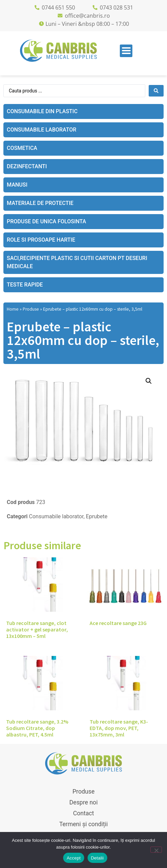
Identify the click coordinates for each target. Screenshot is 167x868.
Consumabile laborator (42, 130)
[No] (156, 850)
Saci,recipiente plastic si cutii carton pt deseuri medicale (77, 262)
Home (13, 309)
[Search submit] (156, 91)
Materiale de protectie (40, 203)
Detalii (97, 858)
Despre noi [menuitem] (83, 802)
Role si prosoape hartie (41, 240)
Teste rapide (25, 285)
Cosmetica (22, 148)
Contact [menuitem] (83, 813)
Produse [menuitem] (84, 792)
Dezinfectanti (27, 166)
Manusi (17, 185)
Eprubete (97, 516)
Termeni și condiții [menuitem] (83, 824)
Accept (73, 858)
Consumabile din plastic (42, 111)
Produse (31, 309)
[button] (149, 381)
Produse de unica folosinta (47, 221)
